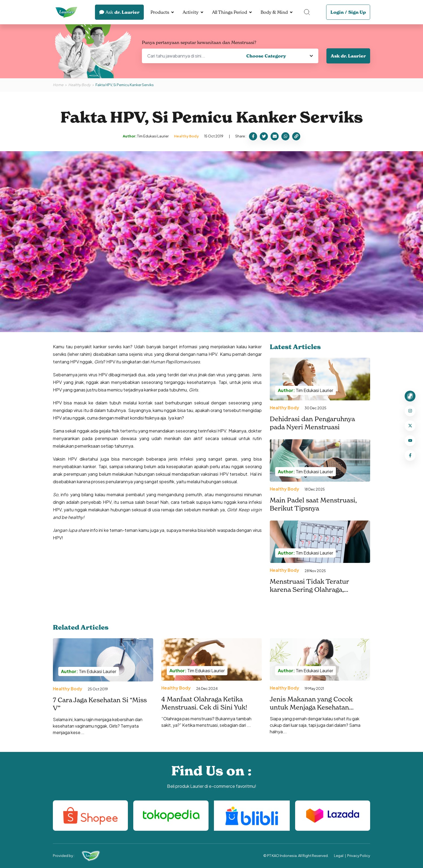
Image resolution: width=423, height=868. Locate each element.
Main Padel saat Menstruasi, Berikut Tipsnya (313, 504)
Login (337, 12)
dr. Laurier (119, 12)
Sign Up (357, 12)
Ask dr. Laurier (348, 56)
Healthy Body (79, 85)
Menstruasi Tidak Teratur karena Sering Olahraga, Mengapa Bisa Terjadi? (309, 590)
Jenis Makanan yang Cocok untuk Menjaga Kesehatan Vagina (311, 707)
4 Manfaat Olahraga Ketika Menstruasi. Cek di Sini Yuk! (204, 703)
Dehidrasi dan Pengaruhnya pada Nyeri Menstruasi (312, 423)
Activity (191, 12)
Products (160, 12)
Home (58, 85)
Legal (339, 856)
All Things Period (230, 12)
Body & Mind (274, 12)
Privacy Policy (359, 856)
